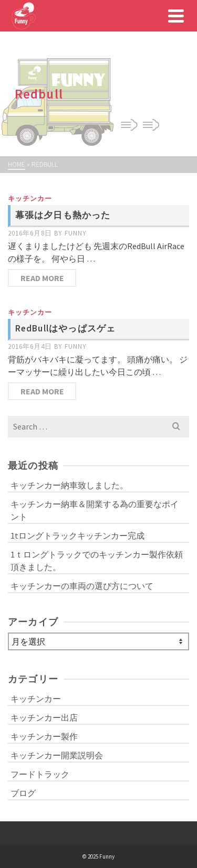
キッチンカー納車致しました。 (69, 485)
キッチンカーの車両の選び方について (82, 586)
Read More (42, 278)
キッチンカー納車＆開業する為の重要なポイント (95, 510)
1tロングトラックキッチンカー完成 (77, 535)
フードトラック (40, 774)
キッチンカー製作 (44, 736)
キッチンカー (30, 199)
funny (76, 233)
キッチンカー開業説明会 (57, 755)
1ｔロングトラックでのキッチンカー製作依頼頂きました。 (97, 561)
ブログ (23, 793)
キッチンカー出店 (44, 717)
